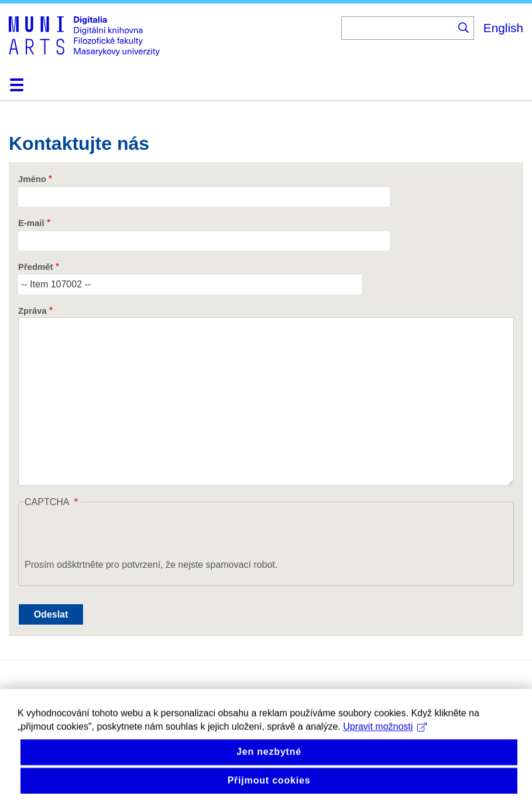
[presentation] (114, 535)
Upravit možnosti (385, 736)
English (503, 28)
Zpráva (32, 311)
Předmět (35, 267)
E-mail (31, 223)
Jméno (32, 179)
